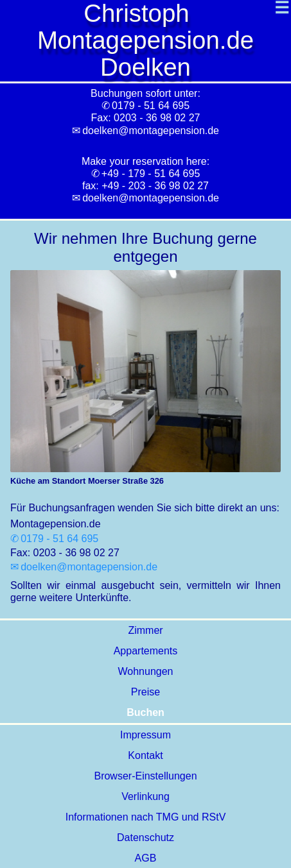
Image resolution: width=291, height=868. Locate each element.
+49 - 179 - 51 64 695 (151, 174)
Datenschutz (145, 838)
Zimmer (145, 630)
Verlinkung (145, 796)
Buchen (145, 712)
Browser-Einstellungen (145, 776)
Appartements (146, 651)
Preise (145, 692)
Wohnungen (146, 671)
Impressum (145, 735)
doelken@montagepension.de (151, 198)
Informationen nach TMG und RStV (146, 817)
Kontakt (145, 755)
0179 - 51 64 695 (59, 539)
